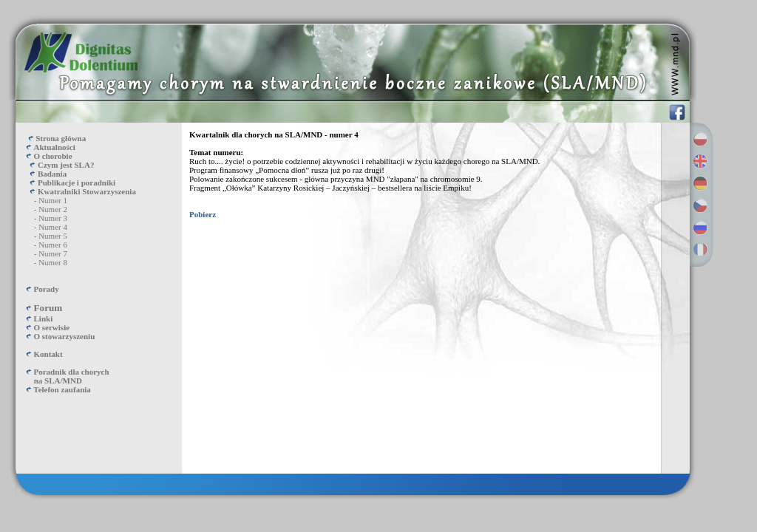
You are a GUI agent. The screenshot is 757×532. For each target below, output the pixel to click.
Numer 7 (53, 253)
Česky (700, 205)
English (700, 161)
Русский (700, 228)
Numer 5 (53, 236)
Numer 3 (53, 218)
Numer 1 (53, 200)
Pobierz (203, 214)
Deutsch (700, 183)
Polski (700, 139)
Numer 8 (53, 262)
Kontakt (48, 354)
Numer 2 (53, 209)
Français (700, 250)
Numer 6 (53, 245)
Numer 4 (53, 227)
